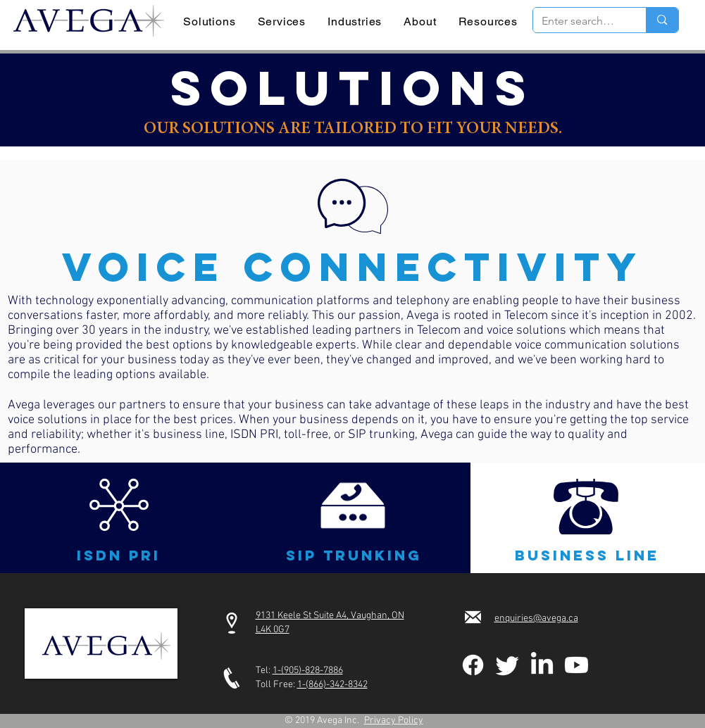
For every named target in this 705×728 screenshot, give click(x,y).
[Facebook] (473, 665)
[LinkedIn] (542, 665)
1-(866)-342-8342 (332, 685)
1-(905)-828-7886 (308, 671)
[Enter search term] (579, 21)
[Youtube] (576, 665)
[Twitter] (507, 665)
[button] (119, 505)
